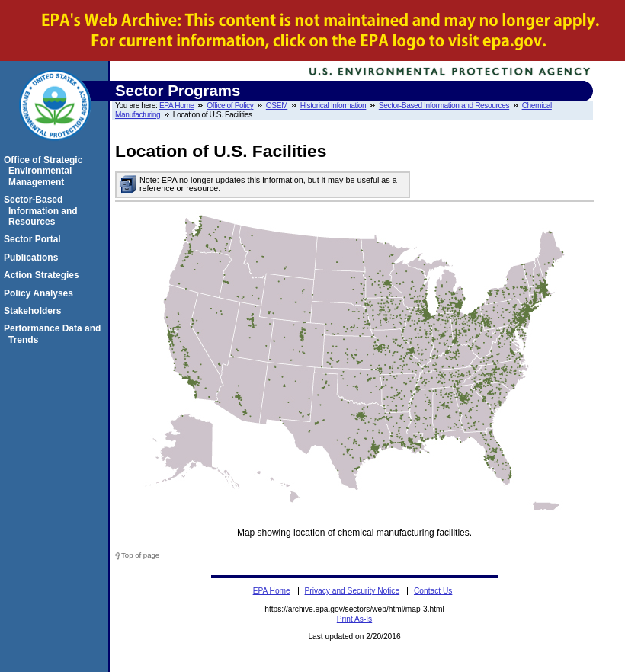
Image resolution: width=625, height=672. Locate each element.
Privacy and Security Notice (353, 591)
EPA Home (177, 106)
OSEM (277, 106)
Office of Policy (230, 106)
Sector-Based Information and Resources (444, 106)
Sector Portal (35, 239)
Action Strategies (44, 275)
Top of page (140, 555)
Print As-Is (354, 619)
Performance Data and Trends (54, 334)
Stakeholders (35, 311)
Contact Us (433, 591)
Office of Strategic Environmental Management (45, 171)
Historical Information (333, 106)
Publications (33, 258)
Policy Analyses (41, 293)
